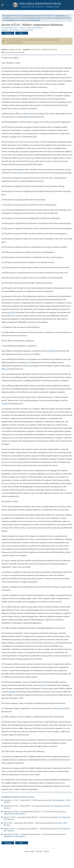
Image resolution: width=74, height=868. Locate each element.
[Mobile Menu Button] (2, 5)
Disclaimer (30, 851)
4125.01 (62, 708)
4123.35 (10, 312)
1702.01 (51, 351)
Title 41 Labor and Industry (31, 28)
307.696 (12, 692)
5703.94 (57, 374)
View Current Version (15, 43)
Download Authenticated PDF (15, 52)
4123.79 (20, 173)
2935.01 (26, 117)
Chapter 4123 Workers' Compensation (17, 30)
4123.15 (26, 362)
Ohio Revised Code (9, 28)
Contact (39, 851)
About (47, 851)
